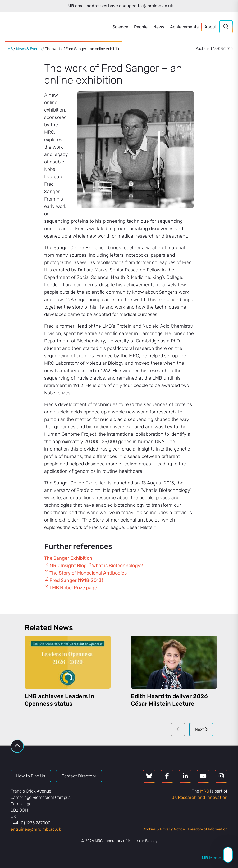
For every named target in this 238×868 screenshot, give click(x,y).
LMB (9, 49)
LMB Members (213, 858)
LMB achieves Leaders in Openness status (59, 700)
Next (201, 729)
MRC (205, 791)
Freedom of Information (208, 829)
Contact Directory (79, 776)
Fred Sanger (63, 580)
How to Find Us (31, 776)
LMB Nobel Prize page (73, 588)
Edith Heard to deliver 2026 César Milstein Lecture (169, 700)
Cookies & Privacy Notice (164, 829)
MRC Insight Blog (68, 566)
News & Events (29, 49)
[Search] (226, 27)
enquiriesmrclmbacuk (36, 829)
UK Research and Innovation (199, 797)
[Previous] (178, 729)
